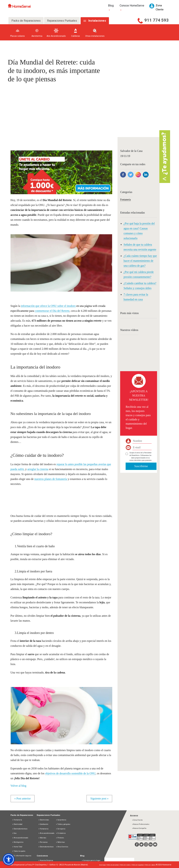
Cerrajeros (61, 829)
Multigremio (18, 842)
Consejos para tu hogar (91, 860)
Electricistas (44, 820)
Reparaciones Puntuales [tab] (62, 21)
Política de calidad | (150, 865)
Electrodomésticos (20, 829)
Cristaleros (61, 833)
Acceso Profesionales (141, 824)
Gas (14, 833)
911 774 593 (157, 20)
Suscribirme (141, 466)
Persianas (43, 842)
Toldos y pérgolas (63, 824)
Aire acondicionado (20, 838)
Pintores (60, 838)
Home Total (17, 847)
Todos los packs (19, 851)
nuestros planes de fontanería (51, 479)
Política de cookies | (126, 865)
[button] (61, 172)
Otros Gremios (62, 847)
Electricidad (17, 824)
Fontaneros (43, 829)
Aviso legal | (103, 865)
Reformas (60, 842)
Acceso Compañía (139, 828)
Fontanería (125, 200)
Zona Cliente (137, 820)
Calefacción (43, 824)
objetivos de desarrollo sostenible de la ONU (70, 773)
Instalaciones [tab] (97, 21)
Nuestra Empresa (46, 860)
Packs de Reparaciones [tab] (26, 21)
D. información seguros (22, 856)
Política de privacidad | (113, 865)
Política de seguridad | (138, 865)
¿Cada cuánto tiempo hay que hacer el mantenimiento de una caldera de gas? (140, 261)
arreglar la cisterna (38, 469)
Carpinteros (61, 820)
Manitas (42, 838)
